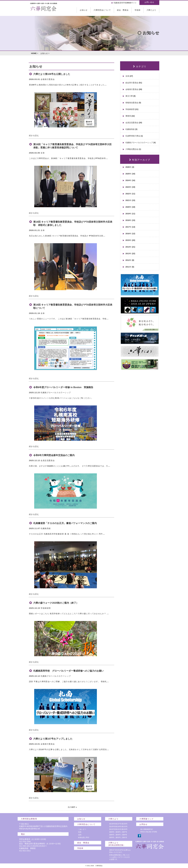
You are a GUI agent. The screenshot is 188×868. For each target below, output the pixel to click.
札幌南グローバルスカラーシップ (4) (141, 143)
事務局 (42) (130, 116)
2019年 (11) (130, 214)
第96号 (112, 835)
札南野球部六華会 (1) (134, 136)
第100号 (125, 829)
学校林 (137, 10)
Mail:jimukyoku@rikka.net (30, 829)
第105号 (112, 827)
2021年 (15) (130, 200)
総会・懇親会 (123, 10)
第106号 (125, 824)
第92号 (118, 837)
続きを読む (34, 135)
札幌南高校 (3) (131, 129)
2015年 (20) (130, 240)
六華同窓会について (102, 10)
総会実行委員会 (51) (134, 83)
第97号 (125, 832)
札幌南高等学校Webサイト (125, 3)
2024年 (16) (130, 180)
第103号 (125, 827)
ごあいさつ (82, 829)
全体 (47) (129, 76)
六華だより (151, 10)
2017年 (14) (130, 227)
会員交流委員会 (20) (134, 123)
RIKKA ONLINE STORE (149, 832)
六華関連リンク (146, 819)
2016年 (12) (130, 234)
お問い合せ (149, 2)
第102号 (112, 829)
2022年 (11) (130, 194)
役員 (80, 832)
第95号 (118, 835)
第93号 (112, 837)
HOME (34, 53)
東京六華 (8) (130, 96)
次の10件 (72, 807)
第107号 (118, 824)
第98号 (118, 832)
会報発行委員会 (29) (134, 89)
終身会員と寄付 (84, 837)
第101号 (118, 829)
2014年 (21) (130, 247)
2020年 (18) (130, 207)
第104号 (118, 827)
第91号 (125, 837)
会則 (80, 835)
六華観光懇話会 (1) (133, 149)
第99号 (112, 832)
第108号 (112, 824)
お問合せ (143, 824)
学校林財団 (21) (132, 109)
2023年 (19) (130, 187)
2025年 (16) (130, 174)
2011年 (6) (130, 267)
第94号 (125, 835)
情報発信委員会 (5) (133, 103)
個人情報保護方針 (147, 829)
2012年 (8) (130, 260)
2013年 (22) (130, 254)
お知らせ (84, 10)
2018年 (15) (130, 220)
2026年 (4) (130, 167)
